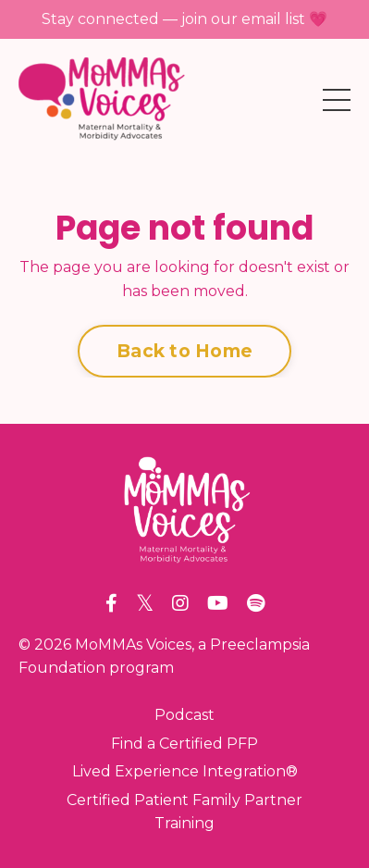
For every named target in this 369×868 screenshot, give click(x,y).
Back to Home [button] (184, 351)
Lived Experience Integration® (185, 771)
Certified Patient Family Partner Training (184, 812)
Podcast (184, 715)
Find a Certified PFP (184, 744)
